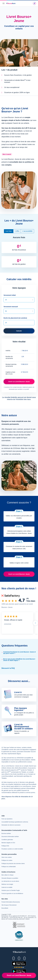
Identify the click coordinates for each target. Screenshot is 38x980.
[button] (19, 653)
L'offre (17, 231)
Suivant (35, 623)
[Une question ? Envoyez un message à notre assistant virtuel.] (34, 3)
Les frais (9, 231)
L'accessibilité (27, 231)
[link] (11, 825)
